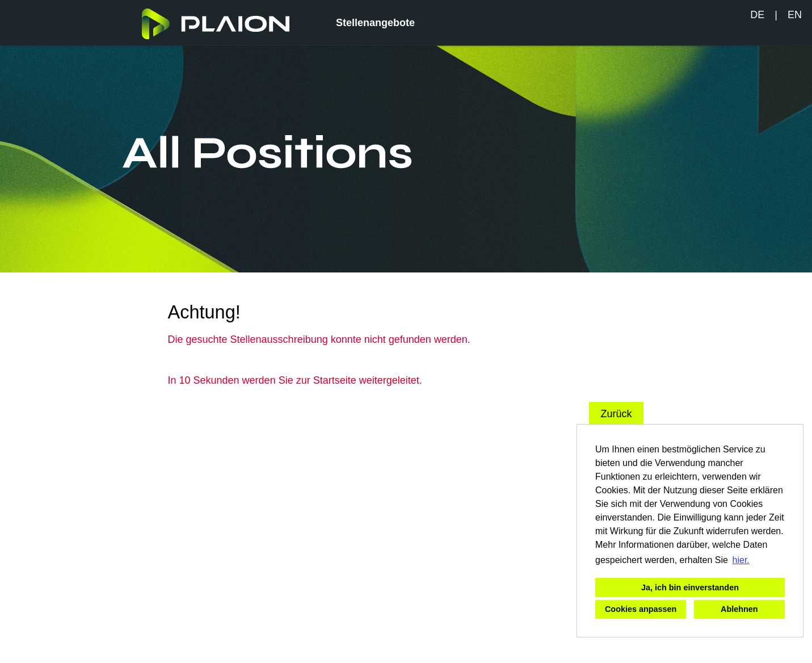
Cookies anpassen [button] (641, 609)
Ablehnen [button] (739, 609)
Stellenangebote (375, 23)
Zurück (616, 414)
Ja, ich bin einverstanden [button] (690, 588)
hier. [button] (741, 560)
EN (795, 15)
